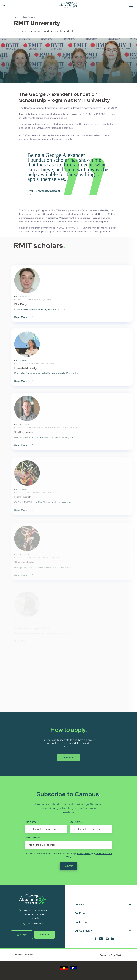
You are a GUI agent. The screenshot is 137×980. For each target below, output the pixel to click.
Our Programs (83, 913)
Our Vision (80, 905)
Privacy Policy (84, 854)
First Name (31, 822)
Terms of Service (104, 854)
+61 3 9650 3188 (33, 924)
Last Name (76, 822)
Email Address (32, 838)
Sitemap (29, 955)
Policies (19, 955)
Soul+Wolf (116, 955)
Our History (81, 922)
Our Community (83, 931)
